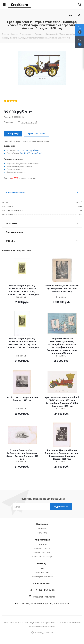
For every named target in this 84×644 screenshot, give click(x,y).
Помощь (42, 544)
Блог (42, 568)
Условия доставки (42, 552)
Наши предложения (42, 576)
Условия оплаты (42, 548)
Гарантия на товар (42, 557)
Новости (42, 529)
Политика (42, 533)
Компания (42, 524)
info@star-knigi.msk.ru (44, 597)
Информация (42, 540)
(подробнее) (33, 150)
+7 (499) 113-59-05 (44, 590)
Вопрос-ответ (42, 572)
